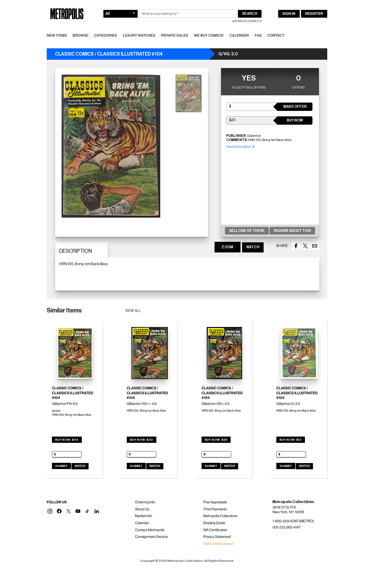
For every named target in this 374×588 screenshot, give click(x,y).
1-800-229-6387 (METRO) (293, 521)
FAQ (258, 36)
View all (133, 311)
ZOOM (227, 247)
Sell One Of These (247, 231)
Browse (81, 36)
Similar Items (64, 310)
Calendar (239, 36)
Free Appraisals (215, 502)
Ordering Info (145, 502)
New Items (57, 36)
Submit (61, 466)
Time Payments (215, 509)
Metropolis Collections (220, 516)
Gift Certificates (215, 530)
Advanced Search (246, 21)
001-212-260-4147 (286, 527)
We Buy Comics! (209, 36)
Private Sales (175, 36)
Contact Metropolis (150, 530)
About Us (142, 509)
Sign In (289, 14)
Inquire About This (292, 231)
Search (250, 14)
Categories (106, 36)
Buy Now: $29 (216, 440)
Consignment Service (152, 537)
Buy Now (295, 121)
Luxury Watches (139, 36)
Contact (276, 36)
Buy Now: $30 (142, 440)
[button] (50, 511)
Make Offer (295, 107)
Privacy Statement (217, 537)
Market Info (144, 516)
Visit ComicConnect (218, 544)
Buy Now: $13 (291, 440)
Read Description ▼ (241, 147)
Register (314, 14)
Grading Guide (214, 523)
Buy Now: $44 (67, 440)
